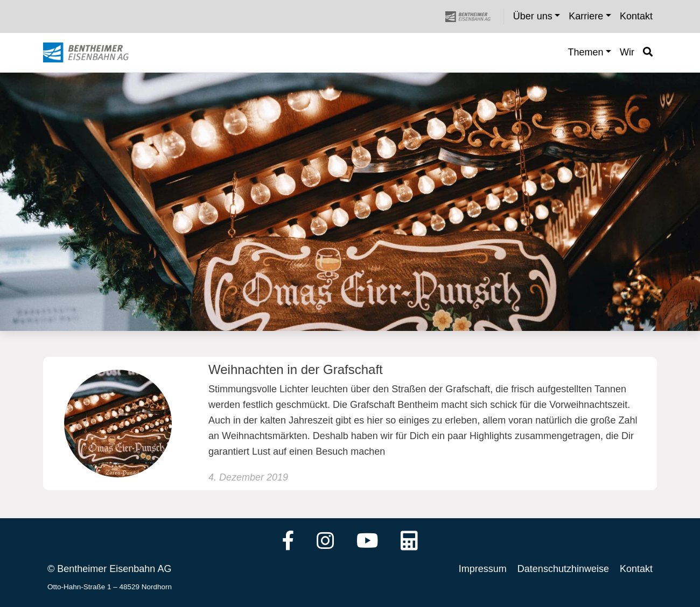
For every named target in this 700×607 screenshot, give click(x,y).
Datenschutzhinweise (563, 569)
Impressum (483, 569)
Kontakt (636, 569)
